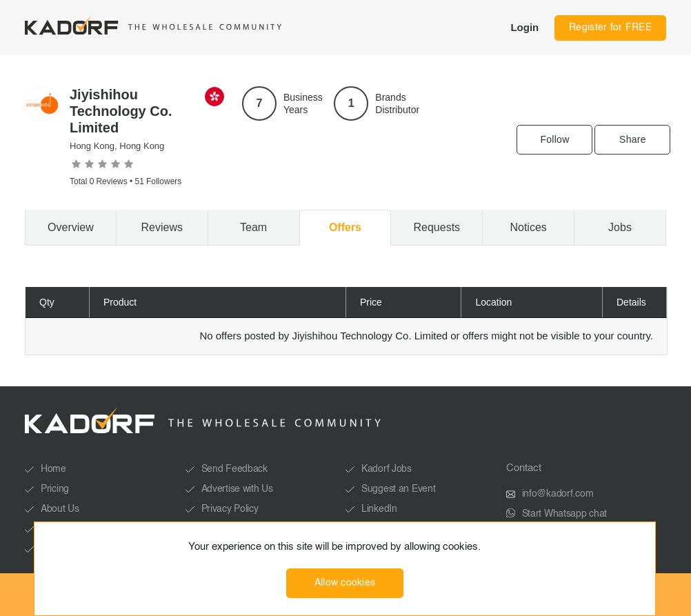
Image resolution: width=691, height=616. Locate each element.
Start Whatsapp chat (565, 514)
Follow (554, 139)
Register (610, 28)
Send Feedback (234, 469)
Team (253, 227)
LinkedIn (379, 509)
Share (633, 139)
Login (524, 27)
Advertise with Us (237, 489)
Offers (345, 227)
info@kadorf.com (558, 494)
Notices (528, 227)
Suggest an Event (399, 489)
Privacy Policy (230, 509)
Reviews (162, 227)
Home (53, 469)
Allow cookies (345, 583)
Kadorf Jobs (387, 469)
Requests (437, 227)
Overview (71, 227)
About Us (60, 509)
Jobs (620, 227)
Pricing (55, 489)
